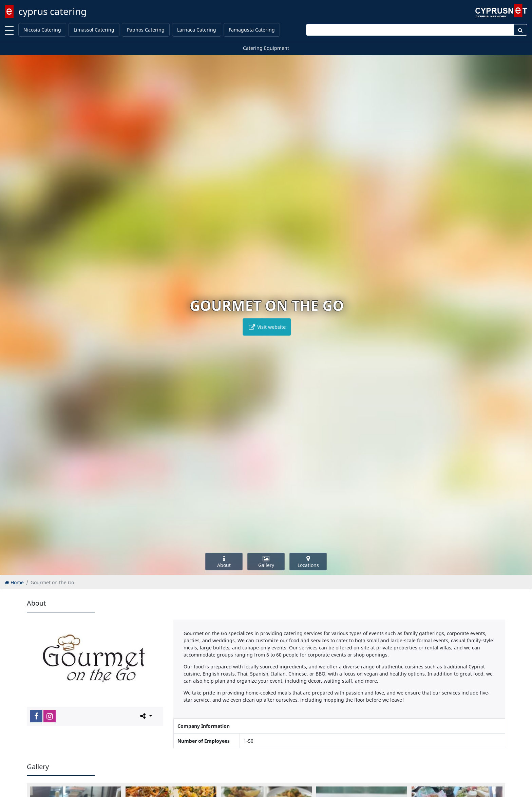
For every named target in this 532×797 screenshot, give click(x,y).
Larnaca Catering (197, 30)
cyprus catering (52, 11)
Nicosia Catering (42, 30)
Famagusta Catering (252, 30)
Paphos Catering (146, 30)
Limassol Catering (94, 30)
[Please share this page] (145, 716)
